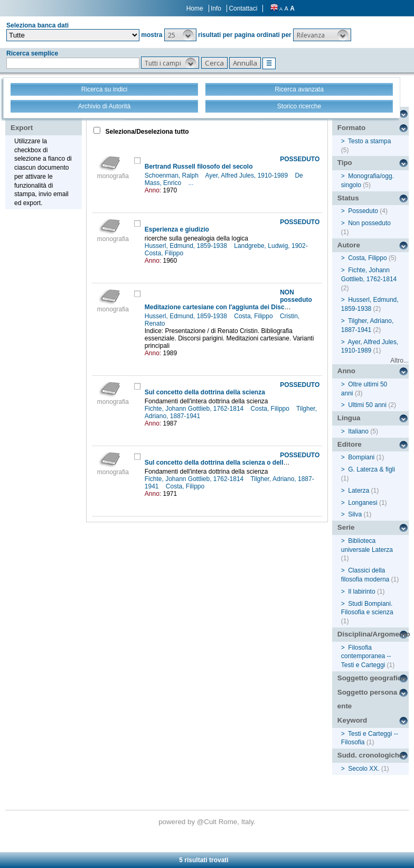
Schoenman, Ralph (172, 176)
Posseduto (363, 211)
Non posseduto (369, 223)
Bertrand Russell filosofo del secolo (199, 167)
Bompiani (361, 457)
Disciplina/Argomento (373, 634)
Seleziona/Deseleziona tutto (146, 132)
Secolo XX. (364, 769)
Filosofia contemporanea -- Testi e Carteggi (366, 657)
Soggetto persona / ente (369, 699)
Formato (351, 128)
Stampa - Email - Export (44, 121)
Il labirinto (361, 592)
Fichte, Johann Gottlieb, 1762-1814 (195, 409)
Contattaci (243, 8)
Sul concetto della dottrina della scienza (205, 392)
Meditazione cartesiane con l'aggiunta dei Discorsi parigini (233, 307)
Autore (349, 245)
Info (216, 8)
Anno (346, 371)
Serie (346, 527)
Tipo (345, 163)
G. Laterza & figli (371, 469)
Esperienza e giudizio (177, 229)
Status (348, 198)
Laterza (359, 491)
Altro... (399, 361)
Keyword (352, 720)
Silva (355, 514)
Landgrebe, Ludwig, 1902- (272, 246)
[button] (180, 35)
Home (195, 8)
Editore (350, 444)
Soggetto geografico (372, 678)
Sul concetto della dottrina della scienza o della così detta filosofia (244, 463)
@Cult (208, 822)
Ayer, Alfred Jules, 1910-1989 (248, 176)
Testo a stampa (369, 141)
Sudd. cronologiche (370, 755)
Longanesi (363, 503)
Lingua (349, 418)
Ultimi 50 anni (367, 405)
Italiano (358, 431)
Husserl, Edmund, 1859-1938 (187, 246)
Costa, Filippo (165, 253)
